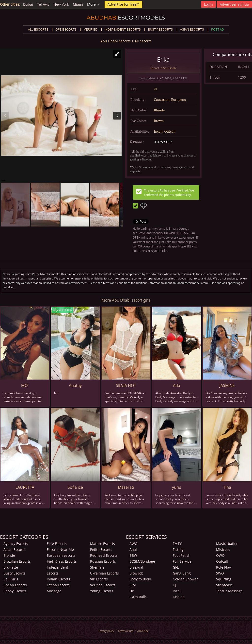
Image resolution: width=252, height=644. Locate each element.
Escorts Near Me (60, 549)
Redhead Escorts (104, 555)
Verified (91, 30)
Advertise (143, 631)
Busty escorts (160, 30)
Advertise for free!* (123, 4)
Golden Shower (185, 579)
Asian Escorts (14, 549)
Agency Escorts (16, 544)
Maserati (126, 487)
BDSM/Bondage (142, 561)
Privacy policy (106, 631)
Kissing (179, 597)
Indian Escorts (58, 579)
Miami (78, 4)
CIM (133, 585)
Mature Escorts (102, 544)
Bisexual (136, 567)
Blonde (9, 555)
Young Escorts (102, 591)
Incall (177, 591)
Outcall (222, 561)
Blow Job (136, 573)
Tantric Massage (229, 591)
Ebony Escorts (15, 591)
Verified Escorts (103, 585)
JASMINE (227, 385)
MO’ (25, 385)
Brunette (11, 567)
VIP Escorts (99, 579)
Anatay (75, 385)
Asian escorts (192, 30)
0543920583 (163, 142)
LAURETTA (25, 487)
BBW (133, 555)
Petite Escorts (101, 549)
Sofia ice (75, 487)
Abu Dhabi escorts (116, 41)
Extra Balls (138, 597)
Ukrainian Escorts (104, 573)
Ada (177, 385)
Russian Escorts (103, 561)
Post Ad (218, 30)
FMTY (177, 544)
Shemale (97, 567)
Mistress (223, 549)
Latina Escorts (58, 585)
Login (208, 4)
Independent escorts (123, 30)
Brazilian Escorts (17, 561)
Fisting (178, 549)
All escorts (38, 30)
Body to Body (140, 579)
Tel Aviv (43, 4)
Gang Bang (182, 573)
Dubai (28, 4)
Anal (133, 549)
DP (132, 591)
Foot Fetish (182, 555)
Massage (54, 591)
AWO (134, 544)
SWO (220, 573)
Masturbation (227, 544)
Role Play (223, 567)
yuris (177, 487)
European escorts (61, 555)
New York (61, 4)
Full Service (182, 561)
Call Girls (11, 579)
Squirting (224, 579)
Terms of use (126, 631)
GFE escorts (66, 30)
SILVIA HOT (126, 385)
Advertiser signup (234, 4)
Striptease (224, 585)
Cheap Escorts (15, 585)
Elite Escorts (57, 544)
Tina (227, 487)
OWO (220, 555)
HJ (174, 585)
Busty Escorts (14, 573)
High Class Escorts (62, 561)
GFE (176, 567)
